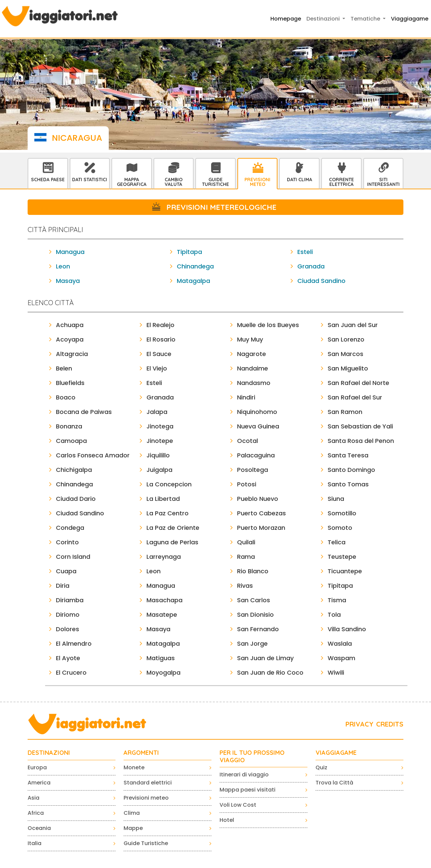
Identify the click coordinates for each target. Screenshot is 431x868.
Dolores (68, 629)
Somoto (340, 528)
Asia (34, 798)
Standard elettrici (148, 783)
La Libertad (163, 499)
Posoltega (253, 470)
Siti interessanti (383, 182)
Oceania (39, 828)
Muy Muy (250, 339)
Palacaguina (256, 455)
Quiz (321, 767)
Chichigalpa (74, 470)
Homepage (286, 19)
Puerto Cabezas (261, 513)
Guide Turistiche (215, 182)
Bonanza (69, 426)
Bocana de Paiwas (84, 412)
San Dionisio (255, 615)
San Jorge (252, 644)
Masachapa (164, 600)
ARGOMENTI (141, 753)
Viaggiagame (410, 19)
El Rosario (161, 339)
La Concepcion (169, 484)
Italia (35, 843)
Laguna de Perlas (172, 542)
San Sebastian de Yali (360, 426)
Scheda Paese (48, 180)
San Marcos (345, 354)
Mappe (133, 828)
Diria (63, 586)
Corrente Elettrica (341, 182)
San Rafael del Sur (355, 397)
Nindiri (246, 397)
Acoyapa (70, 339)
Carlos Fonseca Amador (93, 455)
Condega (70, 528)
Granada (311, 266)
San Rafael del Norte (358, 383)
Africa (36, 813)
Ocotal (247, 441)
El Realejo (160, 325)
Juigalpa (159, 470)
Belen (64, 368)
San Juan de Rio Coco (270, 672)
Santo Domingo (351, 470)
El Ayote (68, 658)
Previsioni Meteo (257, 182)
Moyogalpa (163, 672)
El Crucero (71, 672)
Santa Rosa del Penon (361, 441)
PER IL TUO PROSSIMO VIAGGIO (252, 756)
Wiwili (336, 672)
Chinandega (195, 266)
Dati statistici (90, 180)
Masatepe (162, 615)
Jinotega (160, 426)
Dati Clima (300, 180)
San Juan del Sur (353, 325)
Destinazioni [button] (324, 19)
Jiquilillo (158, 455)
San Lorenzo (346, 339)
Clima (132, 813)
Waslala (340, 644)
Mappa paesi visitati (247, 790)
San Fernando (258, 629)
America (39, 783)
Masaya (68, 281)
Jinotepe (160, 441)
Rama (246, 557)
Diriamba (70, 600)
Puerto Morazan (261, 528)
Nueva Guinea (258, 426)
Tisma (337, 600)
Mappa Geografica (132, 182)
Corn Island (73, 557)
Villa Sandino (347, 629)
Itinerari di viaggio (244, 775)
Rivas (245, 586)
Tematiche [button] (366, 19)
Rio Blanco (253, 571)
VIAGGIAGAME (336, 753)
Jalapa (157, 412)
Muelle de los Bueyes (268, 325)
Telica (337, 542)
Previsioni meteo (146, 798)
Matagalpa (193, 281)
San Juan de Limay (265, 658)
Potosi (247, 484)
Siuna (336, 499)
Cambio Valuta (174, 182)
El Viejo (157, 368)
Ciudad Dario (76, 499)
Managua (70, 252)
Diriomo (68, 615)
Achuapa (70, 325)
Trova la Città (334, 783)
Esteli (305, 252)
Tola (334, 615)
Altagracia (72, 354)
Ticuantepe (345, 571)
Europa (37, 767)
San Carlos (254, 600)
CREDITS (390, 724)
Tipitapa (189, 252)
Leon (63, 266)
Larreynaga (164, 557)
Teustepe (342, 557)
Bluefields (70, 383)
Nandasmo (254, 383)
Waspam (341, 658)
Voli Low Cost (238, 805)
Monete (134, 767)
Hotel (227, 820)
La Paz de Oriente (173, 528)
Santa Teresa (348, 455)
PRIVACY (359, 724)
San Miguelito (348, 368)
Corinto (67, 542)
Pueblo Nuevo (258, 499)
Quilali (246, 542)
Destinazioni (49, 753)
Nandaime (253, 368)
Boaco (66, 397)
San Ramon (345, 412)
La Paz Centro (168, 513)
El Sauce (159, 354)
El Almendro (74, 644)
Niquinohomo (257, 412)
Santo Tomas (348, 484)
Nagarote (252, 354)
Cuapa (66, 571)
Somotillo (342, 513)
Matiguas (161, 658)
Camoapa (71, 441)
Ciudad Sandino (321, 281)
